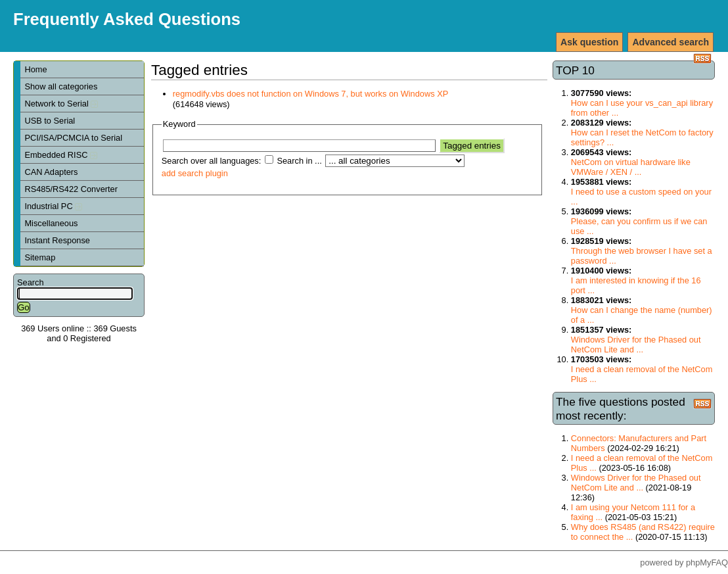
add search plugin (195, 173)
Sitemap (40, 257)
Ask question (589, 42)
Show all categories (61, 86)
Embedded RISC (61, 155)
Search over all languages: (212, 161)
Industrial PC (53, 206)
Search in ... (299, 161)
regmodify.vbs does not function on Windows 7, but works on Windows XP (310, 94)
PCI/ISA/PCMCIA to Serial (73, 138)
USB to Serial (50, 121)
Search (31, 282)
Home (35, 69)
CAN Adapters (51, 172)
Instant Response (57, 240)
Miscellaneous (51, 223)
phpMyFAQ (707, 562)
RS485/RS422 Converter (71, 189)
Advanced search (671, 42)
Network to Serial (61, 104)
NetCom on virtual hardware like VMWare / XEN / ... (631, 167)
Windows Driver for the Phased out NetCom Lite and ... (636, 345)
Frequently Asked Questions (127, 19)
